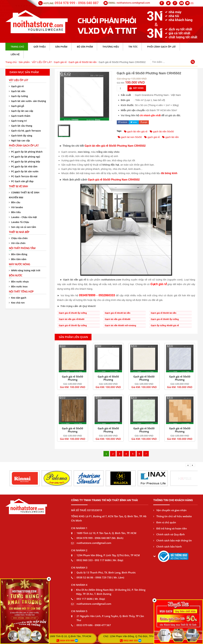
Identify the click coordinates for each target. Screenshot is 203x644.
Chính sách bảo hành (168, 547)
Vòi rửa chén (17, 243)
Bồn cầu (15, 202)
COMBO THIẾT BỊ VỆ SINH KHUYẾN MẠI (24, 195)
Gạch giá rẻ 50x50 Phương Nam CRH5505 (108, 380)
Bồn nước (16, 275)
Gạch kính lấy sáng (21, 136)
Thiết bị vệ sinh (18, 186)
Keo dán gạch (18, 298)
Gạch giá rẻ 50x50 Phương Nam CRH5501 (73, 380)
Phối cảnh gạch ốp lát (24, 146)
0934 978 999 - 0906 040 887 (77, 3)
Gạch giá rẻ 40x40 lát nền (118, 313)
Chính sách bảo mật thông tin (173, 540)
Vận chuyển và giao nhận (170, 510)
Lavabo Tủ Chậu (19, 222)
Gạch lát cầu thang (21, 126)
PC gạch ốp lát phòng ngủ (24, 157)
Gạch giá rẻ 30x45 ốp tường (73, 325)
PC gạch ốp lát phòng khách (26, 152)
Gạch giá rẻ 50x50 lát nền (83, 62)
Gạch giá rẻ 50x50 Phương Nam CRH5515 (108, 431)
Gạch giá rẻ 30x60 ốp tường (165, 319)
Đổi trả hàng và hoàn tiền (170, 528)
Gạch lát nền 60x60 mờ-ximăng (120, 325)
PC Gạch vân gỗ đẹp (21, 181)
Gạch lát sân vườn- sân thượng (27, 101)
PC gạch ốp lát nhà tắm (23, 166)
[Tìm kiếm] (193, 62)
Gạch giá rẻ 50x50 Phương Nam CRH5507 (144, 380)
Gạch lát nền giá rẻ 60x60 (72, 319)
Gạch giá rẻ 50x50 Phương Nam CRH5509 (180, 380)
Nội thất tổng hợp (21, 292)
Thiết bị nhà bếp (19, 232)
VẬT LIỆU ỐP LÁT (42, 62)
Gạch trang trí (18, 121)
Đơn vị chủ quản (165, 522)
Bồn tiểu (15, 212)
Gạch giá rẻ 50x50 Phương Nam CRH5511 (73, 431)
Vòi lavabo (16, 207)
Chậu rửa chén (18, 238)
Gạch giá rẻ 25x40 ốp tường (73, 313)
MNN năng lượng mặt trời (25, 270)
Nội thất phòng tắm (22, 248)
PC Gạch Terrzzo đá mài (23, 176)
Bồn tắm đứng (18, 254)
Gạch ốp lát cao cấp (21, 111)
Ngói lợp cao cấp (19, 140)
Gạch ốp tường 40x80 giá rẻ (165, 325)
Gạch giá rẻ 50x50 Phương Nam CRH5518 (180, 431)
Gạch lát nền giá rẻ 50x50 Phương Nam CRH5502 (115, 146)
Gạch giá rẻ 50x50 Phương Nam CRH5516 (144, 431)
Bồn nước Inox (18, 286)
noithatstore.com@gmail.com (133, 3)
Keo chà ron (17, 303)
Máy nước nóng (19, 264)
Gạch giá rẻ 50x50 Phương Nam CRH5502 (114, 180)
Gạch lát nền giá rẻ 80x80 (118, 319)
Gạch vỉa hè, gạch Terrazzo (25, 131)
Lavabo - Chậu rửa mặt (23, 217)
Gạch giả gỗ (17, 106)
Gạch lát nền (17, 91)
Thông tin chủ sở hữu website (173, 516)
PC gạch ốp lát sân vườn (24, 171)
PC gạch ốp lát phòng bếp (24, 162)
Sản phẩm (24, 62)
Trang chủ (11, 62)
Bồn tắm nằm (18, 259)
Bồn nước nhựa (19, 282)
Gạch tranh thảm (20, 116)
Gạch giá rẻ (60, 62)
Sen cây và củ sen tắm (22, 227)
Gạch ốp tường (18, 96)
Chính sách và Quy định (169, 534)
